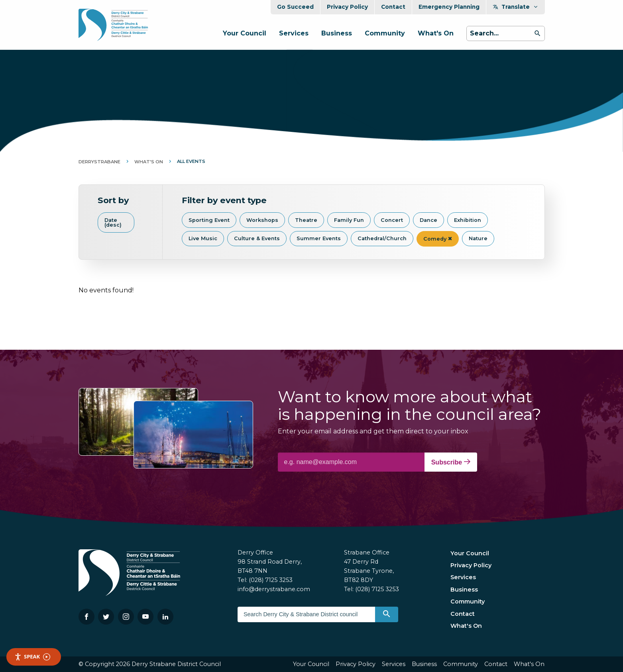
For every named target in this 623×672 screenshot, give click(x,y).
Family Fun (349, 220)
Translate (516, 7)
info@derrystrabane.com (274, 589)
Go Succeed (295, 7)
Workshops (262, 220)
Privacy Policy (347, 7)
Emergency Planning (449, 7)
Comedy (438, 239)
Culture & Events (257, 238)
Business (337, 33)
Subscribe (451, 462)
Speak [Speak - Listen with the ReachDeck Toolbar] (32, 657)
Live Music (203, 238)
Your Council (245, 33)
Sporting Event (209, 220)
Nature (478, 238)
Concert (392, 220)
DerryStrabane (99, 162)
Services (294, 33)
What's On (436, 33)
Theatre (306, 220)
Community (385, 33)
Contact (393, 7)
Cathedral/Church (382, 238)
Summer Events (319, 238)
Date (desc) (113, 223)
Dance (428, 220)
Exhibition (468, 220)
